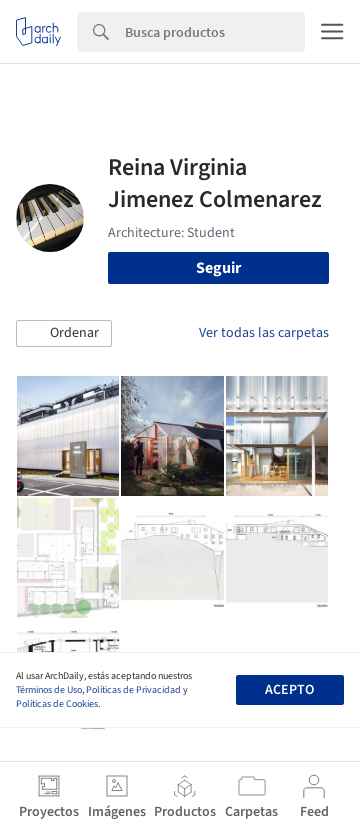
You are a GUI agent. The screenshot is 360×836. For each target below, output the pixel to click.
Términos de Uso (49, 690)
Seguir (218, 268)
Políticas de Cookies (57, 704)
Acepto (289, 690)
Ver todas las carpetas (264, 333)
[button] (64, 334)
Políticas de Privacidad (133, 690)
